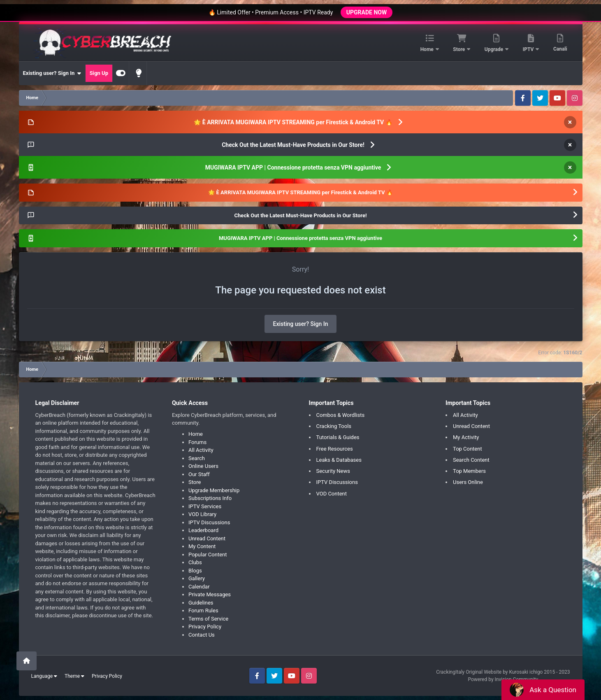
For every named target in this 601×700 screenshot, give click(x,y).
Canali (560, 49)
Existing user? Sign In (52, 73)
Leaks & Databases (339, 460)
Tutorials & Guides (338, 437)
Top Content (468, 449)
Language (44, 676)
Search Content (471, 460)
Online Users (203, 466)
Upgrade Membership (214, 490)
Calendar (199, 587)
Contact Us (202, 635)
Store (459, 49)
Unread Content (207, 538)
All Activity (201, 450)
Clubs (195, 562)
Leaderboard (203, 530)
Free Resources (335, 449)
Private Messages (210, 594)
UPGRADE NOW (367, 12)
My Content (202, 546)
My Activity (466, 437)
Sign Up (99, 73)
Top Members (469, 471)
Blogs (195, 571)
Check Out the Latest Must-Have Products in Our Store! (293, 145)
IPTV (529, 49)
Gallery (197, 578)
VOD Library (202, 514)
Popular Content (208, 555)
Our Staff (199, 474)
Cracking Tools (334, 426)
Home (428, 49)
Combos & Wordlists (341, 415)
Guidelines (201, 603)
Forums (197, 442)
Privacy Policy (205, 627)
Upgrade (494, 49)
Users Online (468, 482)
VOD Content (332, 494)
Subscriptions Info (210, 498)
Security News (333, 471)
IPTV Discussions (209, 522)
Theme (74, 676)
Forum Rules (203, 610)
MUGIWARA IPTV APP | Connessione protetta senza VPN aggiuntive (293, 167)
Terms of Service (208, 619)
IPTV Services (205, 506)
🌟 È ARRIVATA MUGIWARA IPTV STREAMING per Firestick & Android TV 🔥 (293, 122)
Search (197, 458)
